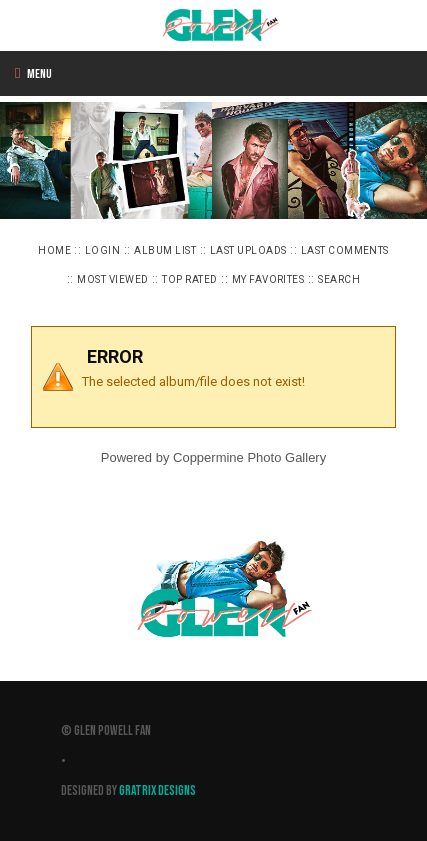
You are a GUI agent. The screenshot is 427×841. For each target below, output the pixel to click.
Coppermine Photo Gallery (249, 457)
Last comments (345, 250)
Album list (165, 250)
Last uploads (248, 250)
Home (54, 250)
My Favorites (268, 279)
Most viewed (112, 279)
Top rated (189, 279)
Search (339, 279)
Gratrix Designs (157, 791)
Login (102, 250)
